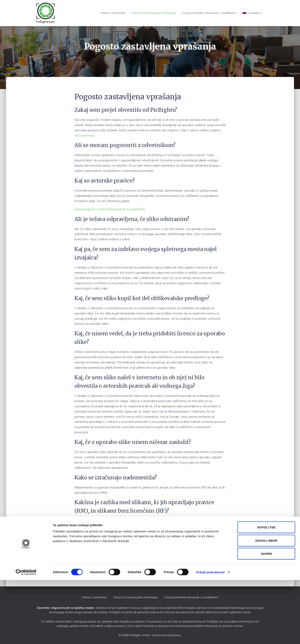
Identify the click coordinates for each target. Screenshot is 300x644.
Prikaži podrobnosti (210, 636)
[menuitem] (252, 13)
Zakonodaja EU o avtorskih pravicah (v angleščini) (110, 209)
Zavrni (266, 618)
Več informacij (84, 135)
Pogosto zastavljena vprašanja (154, 13)
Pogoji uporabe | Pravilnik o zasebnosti (209, 13)
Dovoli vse (266, 591)
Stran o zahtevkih (113, 13)
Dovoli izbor (266, 604)
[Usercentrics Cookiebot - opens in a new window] (26, 636)
